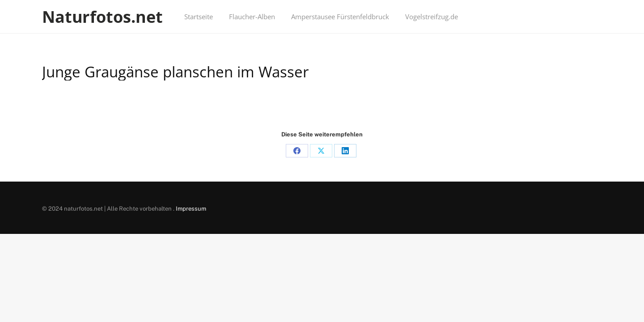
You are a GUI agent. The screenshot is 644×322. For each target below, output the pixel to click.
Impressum (191, 209)
